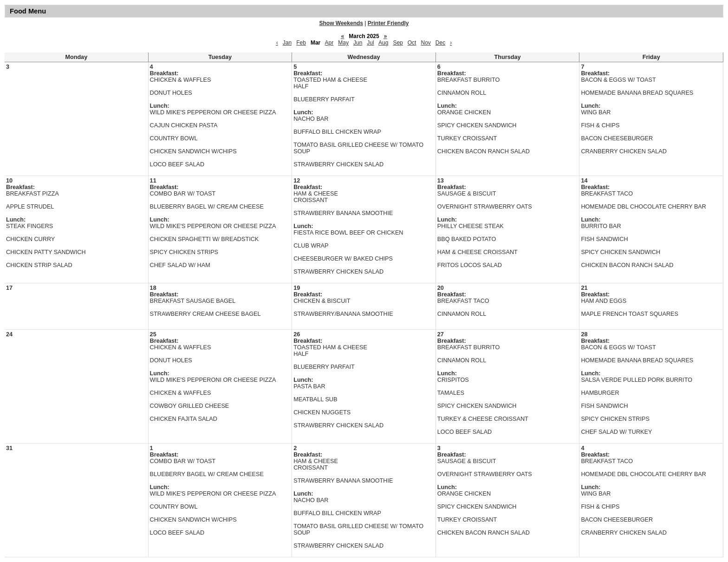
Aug (383, 43)
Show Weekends (341, 23)
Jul (370, 43)
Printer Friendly (388, 23)
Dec (440, 43)
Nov (426, 43)
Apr (329, 43)
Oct (412, 43)
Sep (398, 43)
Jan (287, 43)
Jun (358, 43)
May (343, 43)
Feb (301, 43)
